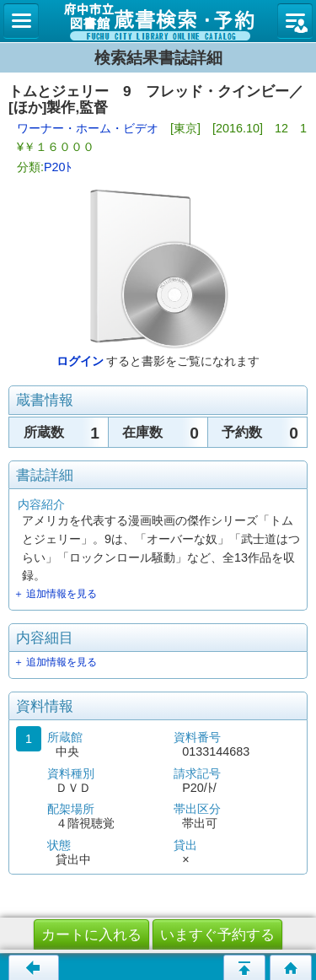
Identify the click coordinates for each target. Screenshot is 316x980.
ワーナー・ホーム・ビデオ (88, 128)
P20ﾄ (58, 167)
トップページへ (291, 967)
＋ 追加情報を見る (55, 594)
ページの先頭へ (244, 967)
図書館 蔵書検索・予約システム (158, 21)
